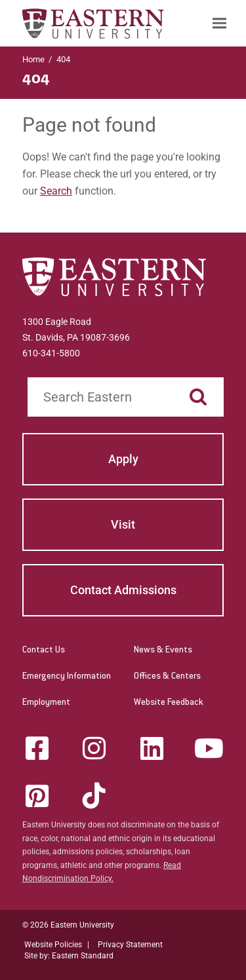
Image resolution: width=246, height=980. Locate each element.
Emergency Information (67, 677)
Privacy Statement (130, 945)
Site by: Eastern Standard (69, 956)
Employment (46, 703)
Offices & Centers (167, 677)
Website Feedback (169, 703)
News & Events (163, 650)
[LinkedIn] (152, 748)
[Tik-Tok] (94, 796)
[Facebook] (37, 748)
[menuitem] (219, 23)
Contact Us (44, 650)
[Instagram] (94, 748)
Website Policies (53, 945)
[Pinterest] (37, 796)
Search (56, 191)
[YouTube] (209, 748)
